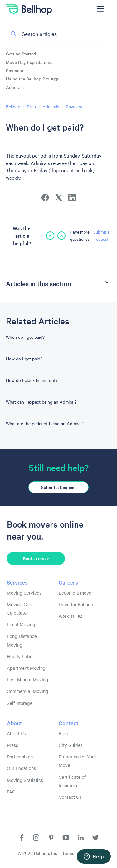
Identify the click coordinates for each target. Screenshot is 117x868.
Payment (15, 70)
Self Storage (20, 703)
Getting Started (21, 54)
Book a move (36, 558)
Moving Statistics (25, 780)
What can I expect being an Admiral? (41, 402)
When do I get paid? (25, 337)
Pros (31, 106)
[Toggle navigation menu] (100, 9)
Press (12, 745)
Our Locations (21, 768)
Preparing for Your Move (77, 761)
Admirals (15, 87)
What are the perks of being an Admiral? (45, 423)
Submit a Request (58, 487)
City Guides (71, 745)
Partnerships (20, 757)
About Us (16, 733)
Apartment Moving (26, 668)
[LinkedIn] (72, 198)
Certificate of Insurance (72, 781)
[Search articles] (59, 34)
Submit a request (101, 235)
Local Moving (21, 624)
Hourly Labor (20, 656)
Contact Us (70, 797)
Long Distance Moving (22, 640)
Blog (63, 733)
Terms (68, 853)
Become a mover (76, 593)
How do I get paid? (24, 359)
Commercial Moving (28, 691)
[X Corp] (59, 198)
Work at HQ (71, 616)
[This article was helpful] (50, 235)
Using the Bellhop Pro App (32, 79)
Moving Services (24, 593)
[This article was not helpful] (61, 235)
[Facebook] (45, 198)
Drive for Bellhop (76, 604)
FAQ (11, 792)
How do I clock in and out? (32, 380)
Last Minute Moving (28, 679)
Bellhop (13, 106)
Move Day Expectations (29, 62)
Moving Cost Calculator (20, 609)
